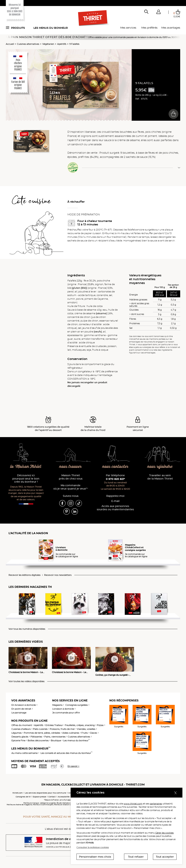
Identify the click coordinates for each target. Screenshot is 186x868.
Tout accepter (165, 857)
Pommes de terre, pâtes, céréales (42, 733)
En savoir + (73, 766)
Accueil (10, 44)
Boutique (56, 740)
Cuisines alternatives (28, 44)
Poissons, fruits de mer (62, 729)
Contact (52, 797)
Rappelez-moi (115, 496)
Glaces (93, 733)
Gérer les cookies (164, 833)
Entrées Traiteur (54, 725)
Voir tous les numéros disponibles (27, 629)
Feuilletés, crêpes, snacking (80, 725)
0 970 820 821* (115, 479)
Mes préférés (149, 28)
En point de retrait (21, 709)
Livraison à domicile (63, 709)
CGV (70, 793)
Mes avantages (171, 28)
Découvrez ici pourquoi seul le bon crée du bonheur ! (26, 479)
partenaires (156, 804)
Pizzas (100, 725)
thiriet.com (18, 793)
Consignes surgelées (77, 705)
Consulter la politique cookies (93, 847)
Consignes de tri (23, 797)
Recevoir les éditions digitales (25, 575)
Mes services (128, 28)
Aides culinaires (71, 733)
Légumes (17, 733)
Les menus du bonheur (51, 28)
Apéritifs (62, 44)
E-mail (115, 501)
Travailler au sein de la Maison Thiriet (160, 477)
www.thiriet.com (133, 804)
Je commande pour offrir (66, 713)
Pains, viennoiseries (55, 737)
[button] (158, 13)
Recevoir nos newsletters (58, 575)
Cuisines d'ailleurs (21, 729)
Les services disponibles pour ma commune (46, 793)
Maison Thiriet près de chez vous (71, 477)
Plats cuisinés (40, 729)
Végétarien (48, 44)
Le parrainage (19, 713)
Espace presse (40, 797)
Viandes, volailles (86, 729)
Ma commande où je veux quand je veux (71, 487)
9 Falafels (74, 44)
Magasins (57, 705)
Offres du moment (22, 725)
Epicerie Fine (18, 740)
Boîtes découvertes (38, 740)
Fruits (85, 733)
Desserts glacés (20, 737)
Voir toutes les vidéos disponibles (27, 681)
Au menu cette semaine (25, 753)
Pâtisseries (36, 737)
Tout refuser (136, 857)
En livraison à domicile (24, 705)
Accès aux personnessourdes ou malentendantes (115, 508)
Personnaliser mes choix (95, 857)
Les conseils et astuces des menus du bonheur (67, 753)
